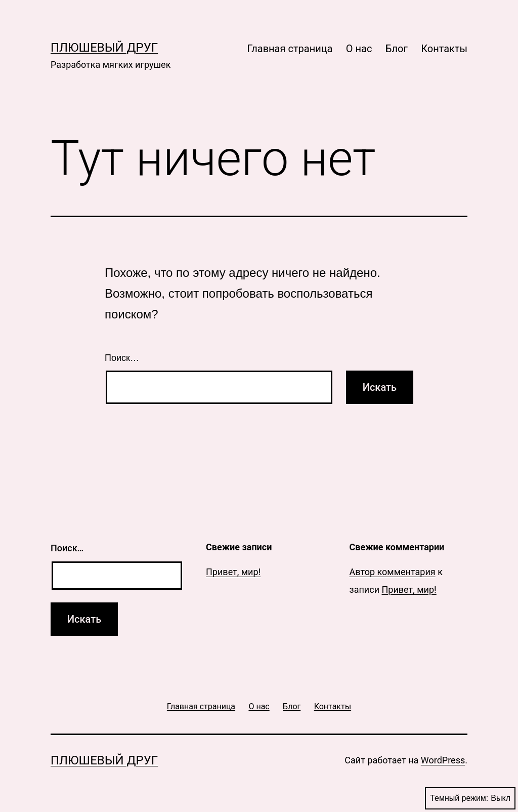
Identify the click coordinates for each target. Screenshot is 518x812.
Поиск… (122, 358)
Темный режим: (470, 798)
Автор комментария (393, 572)
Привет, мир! (233, 572)
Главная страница (290, 49)
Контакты (444, 49)
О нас (359, 49)
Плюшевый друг (104, 48)
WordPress (443, 760)
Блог (397, 49)
